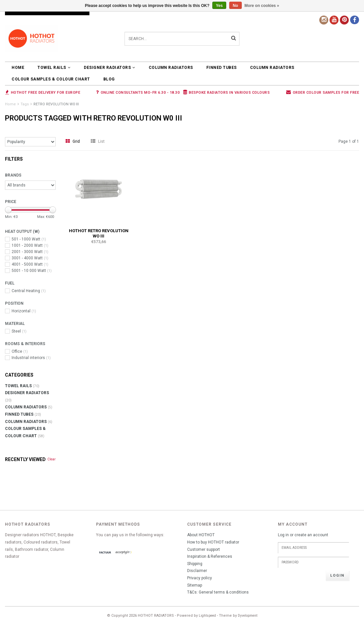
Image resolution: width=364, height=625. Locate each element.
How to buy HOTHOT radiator (213, 542)
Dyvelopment (248, 616)
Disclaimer (197, 571)
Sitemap (195, 585)
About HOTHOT (201, 535)
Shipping (195, 564)
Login (337, 575)
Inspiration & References (210, 556)
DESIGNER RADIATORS (110, 68)
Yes (219, 6)
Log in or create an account (303, 535)
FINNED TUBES (222, 68)
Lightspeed (207, 616)
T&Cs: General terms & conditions (218, 592)
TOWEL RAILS (54, 68)
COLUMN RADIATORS (171, 68)
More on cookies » (262, 6)
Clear (52, 459)
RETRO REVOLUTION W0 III (56, 104)
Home (18, 68)
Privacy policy (200, 578)
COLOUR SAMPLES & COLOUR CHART (51, 79)
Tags (25, 104)
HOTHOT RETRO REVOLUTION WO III (99, 233)
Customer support (204, 549)
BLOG (109, 79)
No (235, 6)
